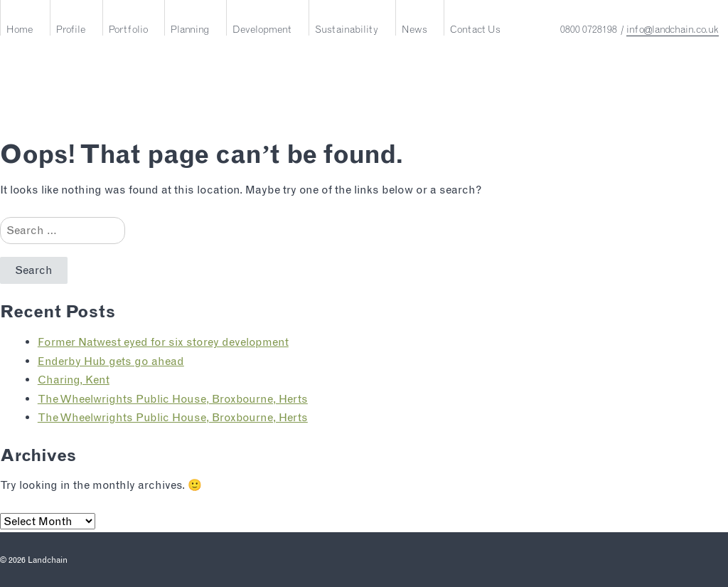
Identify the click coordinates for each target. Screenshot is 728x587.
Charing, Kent (74, 380)
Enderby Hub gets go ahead (111, 361)
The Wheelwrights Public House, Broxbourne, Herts (173, 399)
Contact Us (475, 29)
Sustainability (347, 29)
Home (20, 29)
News (414, 29)
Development (262, 29)
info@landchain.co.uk (673, 29)
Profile (71, 29)
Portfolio (128, 29)
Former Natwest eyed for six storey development (163, 342)
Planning (190, 29)
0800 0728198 (589, 29)
